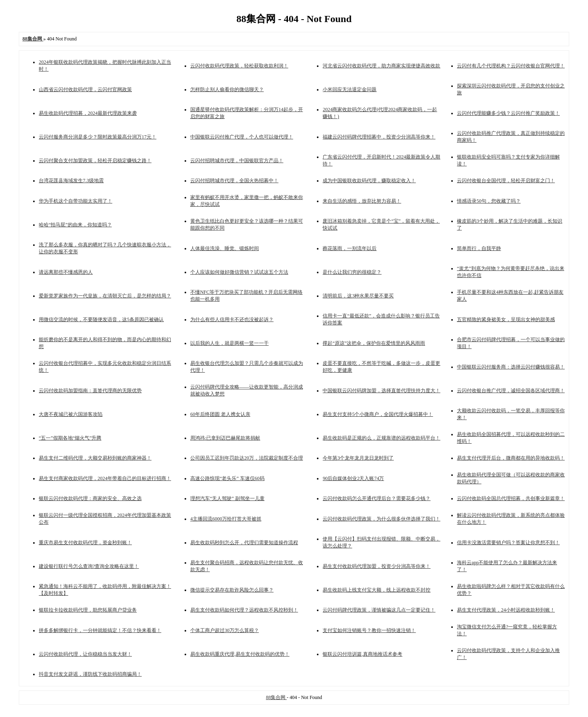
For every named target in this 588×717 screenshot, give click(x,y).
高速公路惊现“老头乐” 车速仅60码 (227, 478)
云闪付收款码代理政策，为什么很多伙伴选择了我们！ (381, 519)
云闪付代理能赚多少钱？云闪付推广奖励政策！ (508, 113)
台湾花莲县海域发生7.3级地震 (71, 181)
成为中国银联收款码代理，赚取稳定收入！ (369, 181)
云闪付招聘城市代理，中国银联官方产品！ (237, 161)
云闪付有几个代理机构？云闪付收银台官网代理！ (511, 66)
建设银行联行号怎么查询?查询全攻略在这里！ (89, 566)
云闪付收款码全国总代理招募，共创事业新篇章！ (511, 498)
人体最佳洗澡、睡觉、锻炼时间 (225, 248)
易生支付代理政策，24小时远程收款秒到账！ (506, 610)
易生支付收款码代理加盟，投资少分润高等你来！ (376, 566)
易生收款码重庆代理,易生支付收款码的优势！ (240, 654)
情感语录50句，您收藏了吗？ (489, 201)
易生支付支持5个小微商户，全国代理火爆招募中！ (378, 414)
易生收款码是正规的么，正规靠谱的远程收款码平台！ (381, 438)
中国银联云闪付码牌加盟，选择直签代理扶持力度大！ (381, 391)
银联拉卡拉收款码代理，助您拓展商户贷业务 (88, 610)
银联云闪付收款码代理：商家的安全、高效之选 (90, 498)
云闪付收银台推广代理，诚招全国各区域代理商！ (511, 391)
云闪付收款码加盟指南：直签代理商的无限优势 (90, 391)
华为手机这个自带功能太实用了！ (76, 201)
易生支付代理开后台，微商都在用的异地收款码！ (511, 458)
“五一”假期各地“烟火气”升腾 (70, 438)
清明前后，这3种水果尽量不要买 (358, 296)
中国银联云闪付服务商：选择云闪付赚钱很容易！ (511, 367)
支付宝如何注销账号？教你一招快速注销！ (369, 630)
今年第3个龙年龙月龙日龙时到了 (358, 458)
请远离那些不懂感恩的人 (66, 272)
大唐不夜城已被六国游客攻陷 (71, 414)
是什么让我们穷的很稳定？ (352, 272)
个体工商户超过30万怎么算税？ (225, 630)
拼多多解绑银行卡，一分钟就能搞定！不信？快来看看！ (100, 630)
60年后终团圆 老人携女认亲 (220, 414)
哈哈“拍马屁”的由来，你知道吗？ (75, 225)
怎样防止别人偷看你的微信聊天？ (227, 89)
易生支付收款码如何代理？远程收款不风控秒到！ (244, 610)
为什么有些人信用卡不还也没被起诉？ (232, 319)
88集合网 (276, 697)
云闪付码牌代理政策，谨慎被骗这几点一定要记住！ (379, 610)
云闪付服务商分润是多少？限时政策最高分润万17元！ (98, 137)
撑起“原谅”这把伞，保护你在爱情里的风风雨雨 (374, 343)
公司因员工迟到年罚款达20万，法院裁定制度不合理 (247, 458)
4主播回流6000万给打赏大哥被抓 (226, 519)
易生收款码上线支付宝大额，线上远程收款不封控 (376, 590)
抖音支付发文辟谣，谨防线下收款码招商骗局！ (90, 674)
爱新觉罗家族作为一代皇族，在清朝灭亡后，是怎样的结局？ (105, 296)
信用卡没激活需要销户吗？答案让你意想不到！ (508, 543)
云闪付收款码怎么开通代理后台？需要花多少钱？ (376, 498)
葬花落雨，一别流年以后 (350, 248)
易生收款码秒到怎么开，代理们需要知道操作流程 (244, 543)
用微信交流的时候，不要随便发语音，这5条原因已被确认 (101, 319)
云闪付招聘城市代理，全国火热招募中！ (234, 181)
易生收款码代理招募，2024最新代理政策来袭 (88, 113)
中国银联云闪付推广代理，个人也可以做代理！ (242, 137)
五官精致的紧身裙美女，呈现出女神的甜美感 (506, 319)
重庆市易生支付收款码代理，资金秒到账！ (85, 543)
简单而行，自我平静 (479, 248)
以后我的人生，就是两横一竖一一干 (229, 343)
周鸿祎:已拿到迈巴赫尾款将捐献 (225, 438)
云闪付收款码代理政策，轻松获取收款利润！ (239, 66)
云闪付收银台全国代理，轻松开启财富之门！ (506, 181)
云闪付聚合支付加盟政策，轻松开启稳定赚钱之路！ (95, 161)
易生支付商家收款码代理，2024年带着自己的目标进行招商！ (105, 478)
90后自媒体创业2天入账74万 (353, 478)
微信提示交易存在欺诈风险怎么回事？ (232, 590)
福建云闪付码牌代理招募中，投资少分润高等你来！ (379, 137)
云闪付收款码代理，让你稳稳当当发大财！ (85, 654)
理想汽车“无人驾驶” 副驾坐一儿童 (227, 498)
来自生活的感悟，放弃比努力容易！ (362, 201)
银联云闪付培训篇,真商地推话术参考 (362, 654)
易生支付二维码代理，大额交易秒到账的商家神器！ (95, 458)
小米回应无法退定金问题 (350, 89)
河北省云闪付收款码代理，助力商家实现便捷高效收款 (381, 66)
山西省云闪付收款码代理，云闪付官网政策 (85, 89)
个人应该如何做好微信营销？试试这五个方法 (239, 272)
